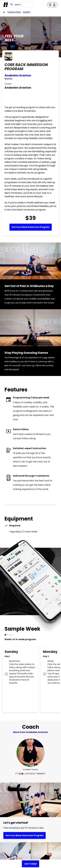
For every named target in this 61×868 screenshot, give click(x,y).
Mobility (27, 12)
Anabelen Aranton (18, 75)
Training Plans (14, 12)
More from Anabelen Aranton (31, 732)
